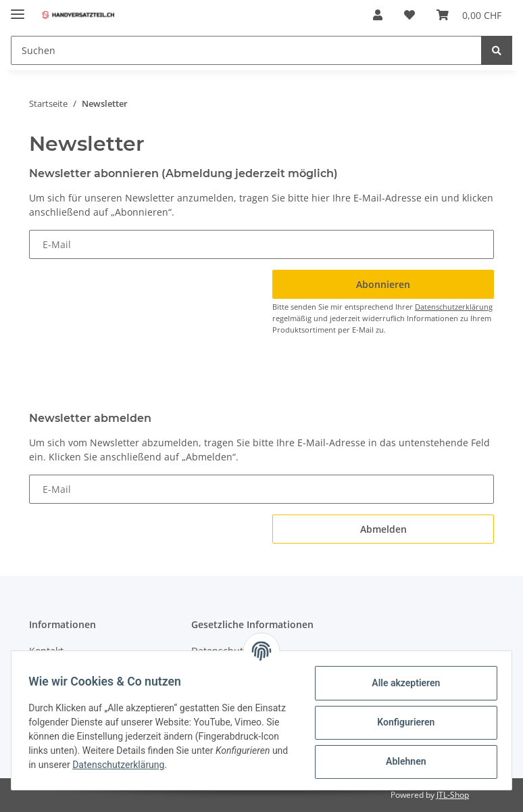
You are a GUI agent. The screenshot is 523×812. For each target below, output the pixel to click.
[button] (378, 15)
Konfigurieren (401, 722)
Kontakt (46, 651)
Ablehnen (401, 761)
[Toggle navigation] (18, 8)
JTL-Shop (453, 795)
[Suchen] (246, 50)
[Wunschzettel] (409, 15)
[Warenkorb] (469, 15)
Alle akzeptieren (401, 683)
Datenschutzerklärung (454, 307)
